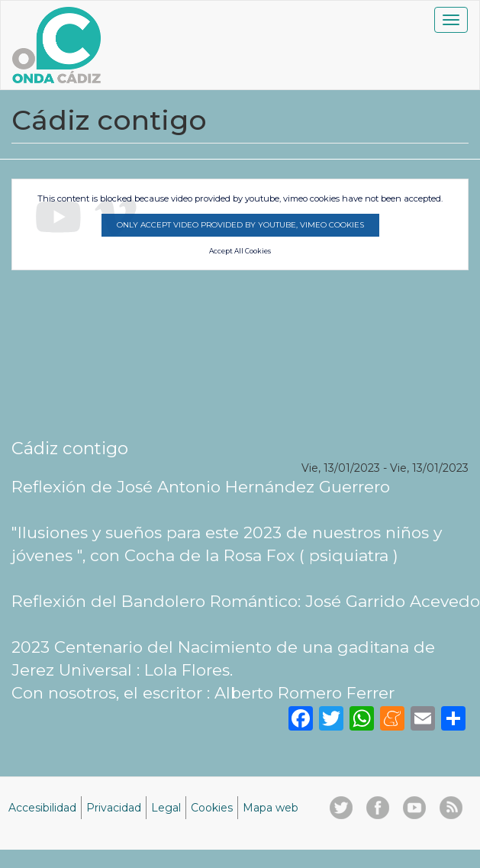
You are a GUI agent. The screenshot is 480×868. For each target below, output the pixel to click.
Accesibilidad (42, 808)
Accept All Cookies (240, 251)
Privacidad (114, 808)
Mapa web (271, 808)
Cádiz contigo (70, 448)
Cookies (212, 808)
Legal (166, 808)
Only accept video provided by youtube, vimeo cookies (240, 225)
